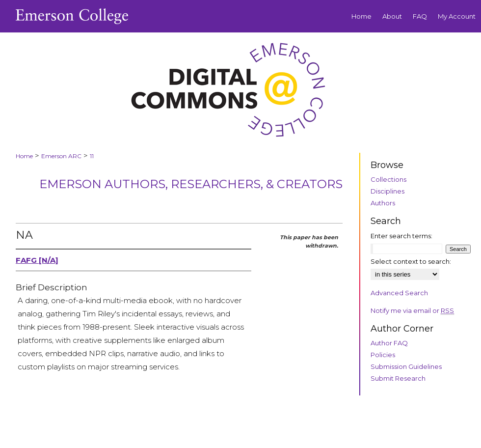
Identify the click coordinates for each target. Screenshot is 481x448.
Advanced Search (399, 293)
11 (92, 156)
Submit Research (398, 378)
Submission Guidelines (406, 366)
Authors (383, 203)
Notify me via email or (412, 310)
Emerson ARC (61, 156)
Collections (388, 179)
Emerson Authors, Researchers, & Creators (191, 184)
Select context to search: (411, 261)
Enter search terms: (401, 236)
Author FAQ (389, 343)
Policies (383, 355)
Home (24, 156)
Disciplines (387, 191)
